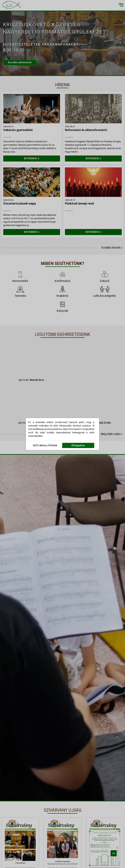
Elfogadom (78, 445)
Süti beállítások (45, 445)
